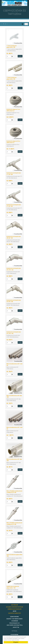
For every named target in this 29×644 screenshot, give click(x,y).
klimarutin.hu (14, 3)
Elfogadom (16, 642)
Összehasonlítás (17, 43)
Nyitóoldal (15, 631)
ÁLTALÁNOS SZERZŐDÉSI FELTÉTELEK (15, 607)
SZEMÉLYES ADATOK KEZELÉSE (15, 609)
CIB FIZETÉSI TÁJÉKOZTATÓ (14, 613)
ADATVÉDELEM (15, 605)
